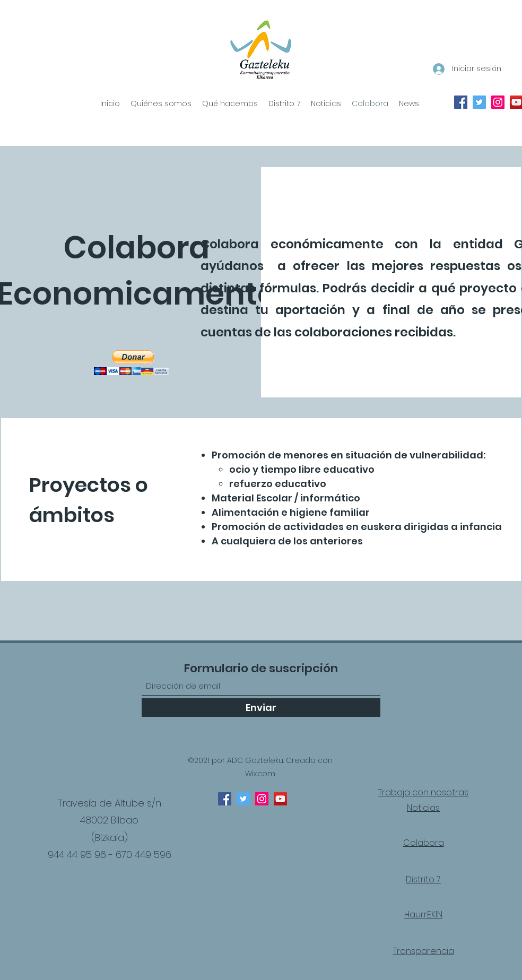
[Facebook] (225, 799)
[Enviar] (261, 708)
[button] (131, 363)
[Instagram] (262, 799)
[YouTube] (280, 799)
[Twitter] (243, 799)
